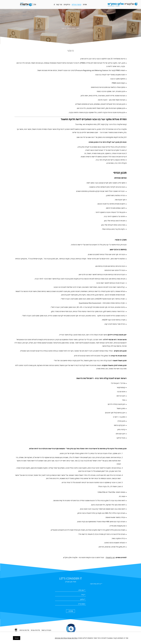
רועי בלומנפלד (110, 557)
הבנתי (17, 638)
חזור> (125, 19)
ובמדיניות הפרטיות (61, 638)
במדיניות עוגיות (72, 638)
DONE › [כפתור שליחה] (71, 611)
